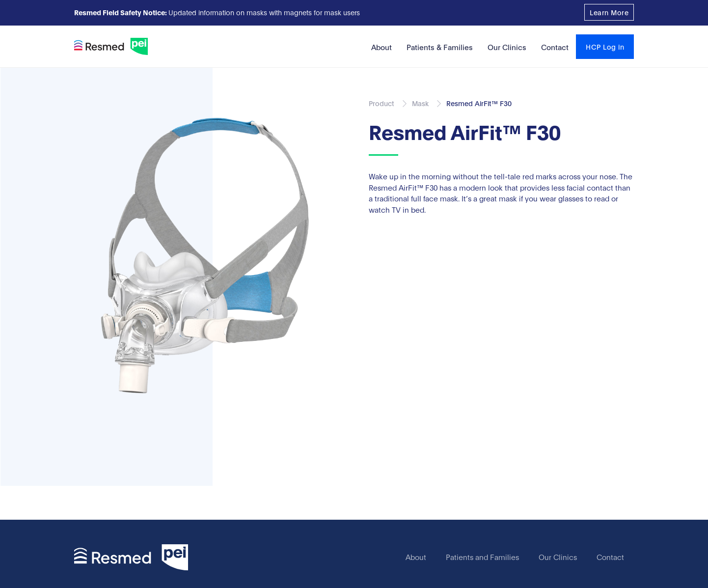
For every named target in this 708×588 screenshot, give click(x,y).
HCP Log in (605, 46)
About (381, 47)
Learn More (609, 12)
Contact (555, 47)
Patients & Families (440, 47)
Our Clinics (507, 47)
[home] (111, 46)
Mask (420, 103)
